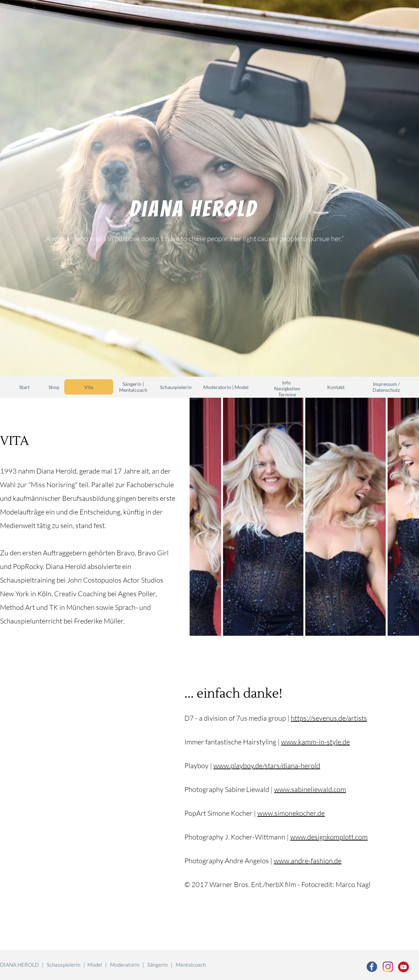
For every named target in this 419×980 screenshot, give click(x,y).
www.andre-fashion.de (308, 861)
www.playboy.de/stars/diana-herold (267, 766)
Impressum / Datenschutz (386, 387)
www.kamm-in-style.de (315, 742)
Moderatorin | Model (226, 387)
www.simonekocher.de (291, 813)
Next (410, 516)
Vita (89, 387)
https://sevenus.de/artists (329, 718)
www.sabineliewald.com (310, 789)
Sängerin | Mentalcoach (133, 387)
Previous (199, 516)
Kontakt (336, 387)
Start (24, 387)
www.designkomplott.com (329, 837)
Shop (54, 387)
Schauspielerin (176, 387)
